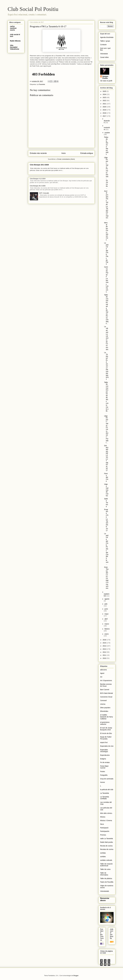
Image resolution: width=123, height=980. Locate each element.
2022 (105, 101)
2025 (105, 91)
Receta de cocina (106, 846)
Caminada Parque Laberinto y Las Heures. (106, 279)
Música (103, 817)
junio (106, 609)
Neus (102, 824)
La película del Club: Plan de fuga (106, 253)
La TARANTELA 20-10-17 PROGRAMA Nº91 (106, 366)
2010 (105, 658)
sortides (103, 857)
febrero (107, 629)
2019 (105, 110)
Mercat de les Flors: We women (106, 231)
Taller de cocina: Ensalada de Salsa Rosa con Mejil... (106, 309)
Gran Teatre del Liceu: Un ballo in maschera (106, 578)
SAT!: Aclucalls (44, 193)
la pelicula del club (107, 790)
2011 (105, 655)
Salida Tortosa (106, 503)
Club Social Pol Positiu (33, 9)
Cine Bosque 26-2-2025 (39, 165)
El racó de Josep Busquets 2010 (106, 729)
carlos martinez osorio (13, 28)
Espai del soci (105, 34)
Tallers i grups (105, 41)
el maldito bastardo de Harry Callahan (107, 717)
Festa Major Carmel (104, 767)
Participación (105, 831)
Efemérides (104, 711)
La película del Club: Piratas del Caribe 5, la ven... (106, 549)
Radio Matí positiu (107, 842)
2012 (105, 652)
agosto (107, 599)
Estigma (103, 759)
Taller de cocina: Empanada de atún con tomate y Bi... (106, 398)
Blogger (76, 976)
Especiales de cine (107, 746)
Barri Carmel (105, 690)
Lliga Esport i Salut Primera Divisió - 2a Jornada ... (106, 173)
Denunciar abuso (105, 899)
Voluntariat (104, 54)
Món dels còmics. (106, 813)
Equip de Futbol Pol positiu (106, 738)
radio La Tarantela (107, 839)
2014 (105, 646)
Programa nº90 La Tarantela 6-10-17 (106, 520)
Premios (103, 835)
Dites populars (105, 708)
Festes (103, 771)
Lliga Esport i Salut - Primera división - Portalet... (106, 429)
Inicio (63, 153)
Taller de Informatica (104, 874)
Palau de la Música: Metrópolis (106, 146)
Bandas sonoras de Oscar (106, 685)
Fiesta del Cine (106, 477)
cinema (103, 704)
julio (106, 604)
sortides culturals (106, 860)
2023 (105, 97)
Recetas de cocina (107, 849)
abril (106, 619)
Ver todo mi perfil (106, 81)
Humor (103, 782)
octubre (107, 133)
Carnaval (103, 700)
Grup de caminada (107, 779)
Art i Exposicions (106, 680)
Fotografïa (104, 775)
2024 (105, 94)
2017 (105, 116)
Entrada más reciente (38, 153)
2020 (105, 107)
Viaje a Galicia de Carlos (106, 490)
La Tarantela (41, 84)
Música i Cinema (106, 820)
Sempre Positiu (105, 77)
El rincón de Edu (106, 733)
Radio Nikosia (15, 41)
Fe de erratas (105, 762)
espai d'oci (104, 742)
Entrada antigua (87, 153)
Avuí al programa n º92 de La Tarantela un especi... (106, 205)
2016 (105, 640)
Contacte (103, 45)
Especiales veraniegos (104, 751)
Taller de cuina (105, 869)
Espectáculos (105, 755)
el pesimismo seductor (105, 723)
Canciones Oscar (106, 697)
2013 (105, 649)
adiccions (103, 670)
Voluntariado (105, 891)
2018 (105, 113)
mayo (106, 614)
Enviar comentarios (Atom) (66, 159)
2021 (105, 104)
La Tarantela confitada (105, 798)
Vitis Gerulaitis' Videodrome (15, 47)
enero (107, 634)
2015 (105, 643)
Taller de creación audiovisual (106, 865)
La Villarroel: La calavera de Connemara (106, 338)
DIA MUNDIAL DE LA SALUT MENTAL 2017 (106, 458)
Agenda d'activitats (107, 37)
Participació (104, 828)
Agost (102, 673)
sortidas (103, 853)
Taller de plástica (106, 878)
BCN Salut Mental (106, 693)
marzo (107, 624)
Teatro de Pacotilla (107, 882)
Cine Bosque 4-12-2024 (38, 179)
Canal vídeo (104, 57)
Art (101, 677)
